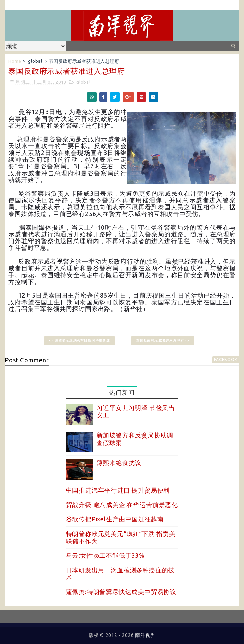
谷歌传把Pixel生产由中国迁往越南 (115, 519)
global (35, 61)
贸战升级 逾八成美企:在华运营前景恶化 (122, 505)
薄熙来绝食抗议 (119, 463)
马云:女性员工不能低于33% (105, 555)
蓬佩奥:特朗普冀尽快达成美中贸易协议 (121, 592)
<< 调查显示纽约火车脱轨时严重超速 (79, 341)
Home (15, 61)
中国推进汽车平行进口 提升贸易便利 (118, 490)
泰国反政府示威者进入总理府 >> (163, 341)
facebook (226, 360)
